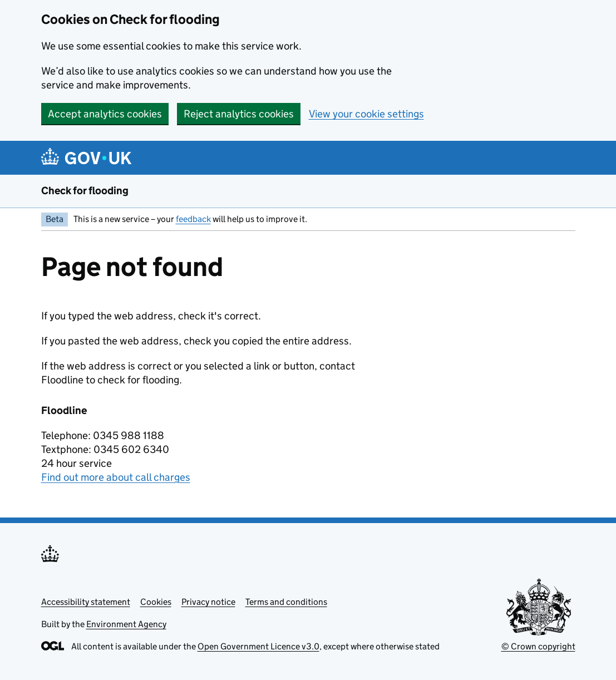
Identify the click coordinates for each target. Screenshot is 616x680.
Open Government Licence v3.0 (258, 646)
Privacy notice (208, 602)
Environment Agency (126, 624)
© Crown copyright (538, 646)
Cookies (156, 602)
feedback (193, 219)
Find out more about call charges (116, 477)
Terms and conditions (286, 602)
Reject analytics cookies (239, 114)
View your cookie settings (366, 114)
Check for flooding (85, 191)
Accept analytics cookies (105, 114)
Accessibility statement (86, 602)
